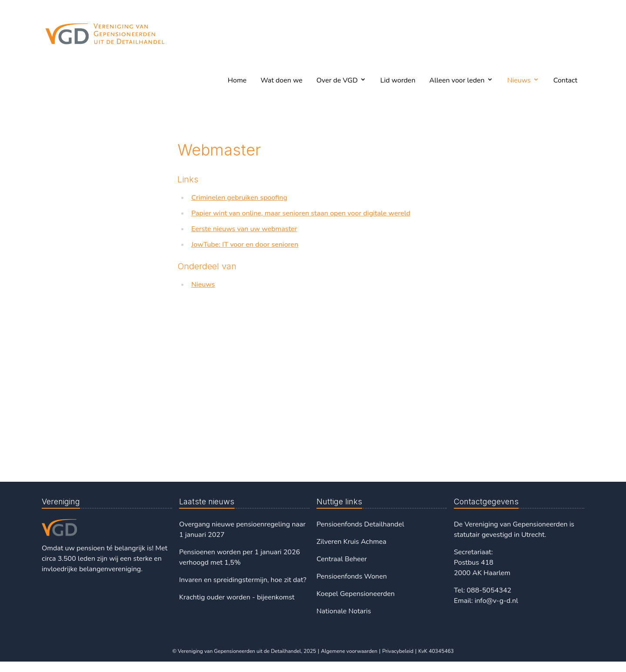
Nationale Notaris (344, 611)
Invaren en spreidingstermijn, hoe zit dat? (243, 580)
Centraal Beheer (342, 559)
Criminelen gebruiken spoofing (239, 198)
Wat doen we (281, 80)
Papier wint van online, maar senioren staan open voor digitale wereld (301, 213)
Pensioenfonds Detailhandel (360, 524)
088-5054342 (489, 590)
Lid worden (398, 80)
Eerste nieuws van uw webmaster (244, 229)
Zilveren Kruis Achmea (351, 542)
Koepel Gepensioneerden (356, 594)
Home (237, 80)
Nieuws (203, 285)
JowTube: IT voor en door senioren (245, 245)
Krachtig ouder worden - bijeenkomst (237, 597)
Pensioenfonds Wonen (352, 576)
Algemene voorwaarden (349, 651)
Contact (565, 80)
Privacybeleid (398, 651)
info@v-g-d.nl (496, 601)
